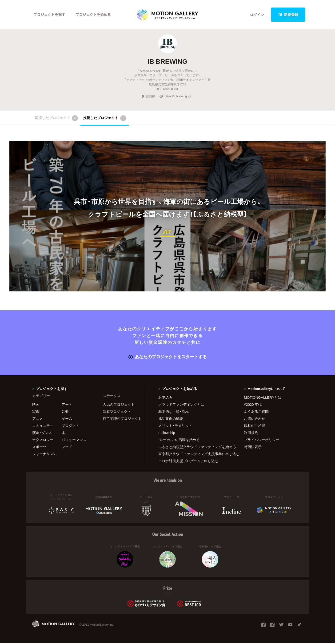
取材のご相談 (255, 426)
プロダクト (70, 426)
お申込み (165, 398)
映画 (36, 405)
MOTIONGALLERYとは (263, 398)
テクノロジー (43, 440)
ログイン (257, 15)
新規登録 (288, 15)
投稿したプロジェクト (105, 119)
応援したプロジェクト (56, 119)
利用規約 (251, 433)
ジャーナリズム (45, 454)
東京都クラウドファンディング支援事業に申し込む (195, 454)
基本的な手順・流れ (173, 412)
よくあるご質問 (256, 412)
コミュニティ (43, 426)
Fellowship (167, 433)
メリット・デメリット (175, 426)
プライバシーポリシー (262, 440)
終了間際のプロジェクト (120, 419)
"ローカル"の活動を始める (179, 440)
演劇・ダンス (42, 433)
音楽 (65, 412)
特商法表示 (253, 447)
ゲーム (67, 419)
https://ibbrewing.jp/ (175, 97)
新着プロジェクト (117, 412)
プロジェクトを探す (49, 15)
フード (67, 447)
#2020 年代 (253, 405)
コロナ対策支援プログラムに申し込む (188, 461)
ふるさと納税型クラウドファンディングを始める (195, 447)
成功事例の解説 (171, 419)
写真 (36, 412)
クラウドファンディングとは (181, 405)
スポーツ (39, 447)
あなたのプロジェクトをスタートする (168, 357)
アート (67, 405)
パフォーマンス (74, 440)
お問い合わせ (255, 419)
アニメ (38, 419)
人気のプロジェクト (119, 405)
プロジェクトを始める (93, 15)
